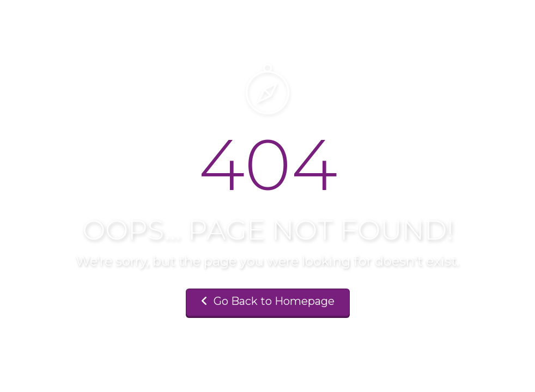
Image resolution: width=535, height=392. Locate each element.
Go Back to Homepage (268, 301)
